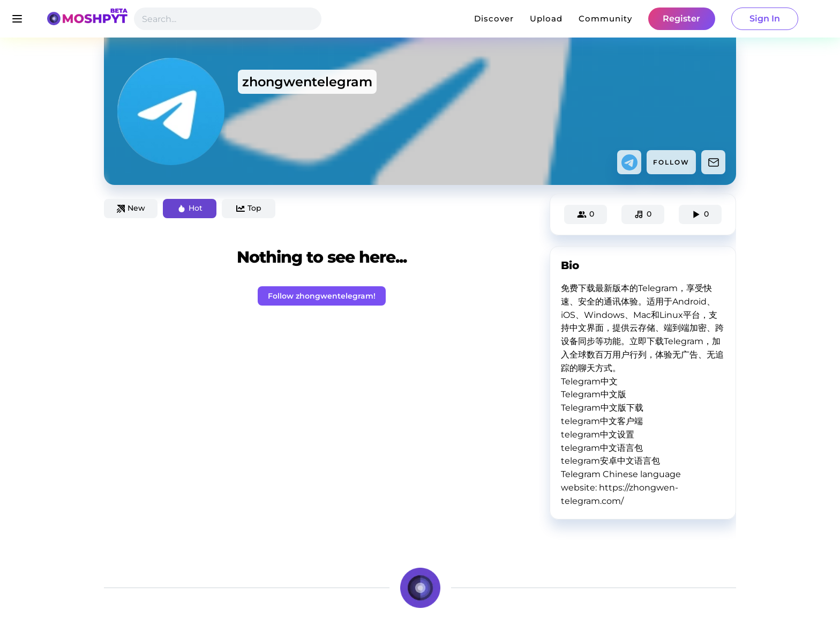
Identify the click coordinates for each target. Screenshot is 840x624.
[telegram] (629, 162)
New (131, 208)
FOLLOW (671, 162)
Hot (190, 208)
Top (249, 208)
